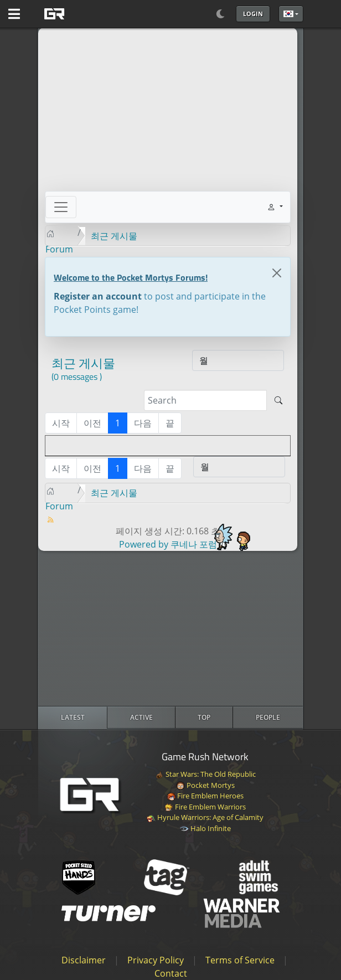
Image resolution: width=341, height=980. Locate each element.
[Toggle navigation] (61, 207)
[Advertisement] (170, 628)
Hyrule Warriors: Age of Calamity (205, 817)
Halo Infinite (205, 828)
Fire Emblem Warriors (205, 807)
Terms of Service (240, 960)
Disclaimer (84, 960)
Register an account (98, 296)
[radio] (73, 718)
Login (253, 14)
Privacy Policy (156, 960)
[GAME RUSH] (82, 14)
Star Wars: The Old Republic (205, 774)
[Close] (277, 273)
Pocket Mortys (205, 785)
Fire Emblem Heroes (205, 796)
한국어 (288, 14)
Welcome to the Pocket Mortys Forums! (131, 277)
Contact (171, 973)
